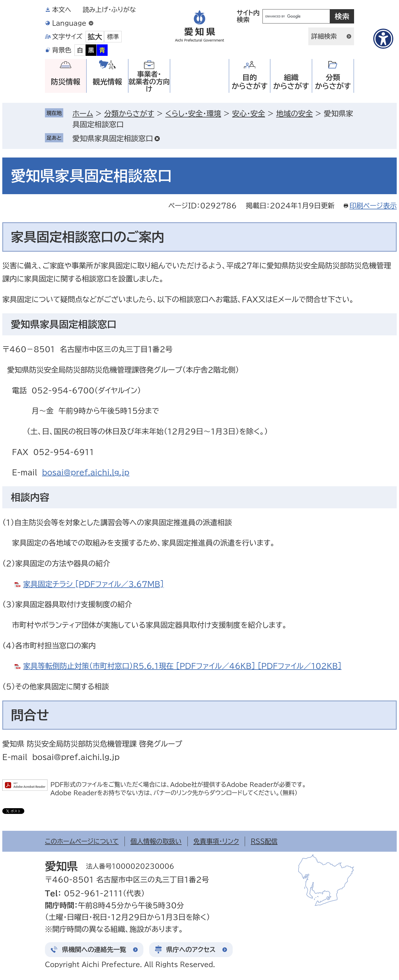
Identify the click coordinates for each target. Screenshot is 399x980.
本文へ (62, 10)
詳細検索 (324, 36)
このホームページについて (82, 841)
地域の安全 (295, 113)
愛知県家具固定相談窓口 (113, 138)
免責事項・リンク (216, 841)
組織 (291, 82)
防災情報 (66, 82)
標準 (113, 37)
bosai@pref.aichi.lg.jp (86, 472)
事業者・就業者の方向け (149, 81)
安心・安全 (249, 113)
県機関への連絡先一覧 (94, 950)
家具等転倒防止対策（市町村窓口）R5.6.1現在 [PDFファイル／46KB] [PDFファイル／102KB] (182, 666)
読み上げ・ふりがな (109, 10)
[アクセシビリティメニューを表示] (383, 39)
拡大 (95, 37)
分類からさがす (129, 113)
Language (69, 23)
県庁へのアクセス (191, 950)
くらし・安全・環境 (193, 113)
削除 (157, 139)
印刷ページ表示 (373, 206)
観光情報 (107, 82)
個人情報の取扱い (156, 841)
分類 (333, 82)
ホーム (83, 113)
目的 (250, 82)
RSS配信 (264, 841)
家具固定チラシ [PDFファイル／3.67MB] (94, 584)
